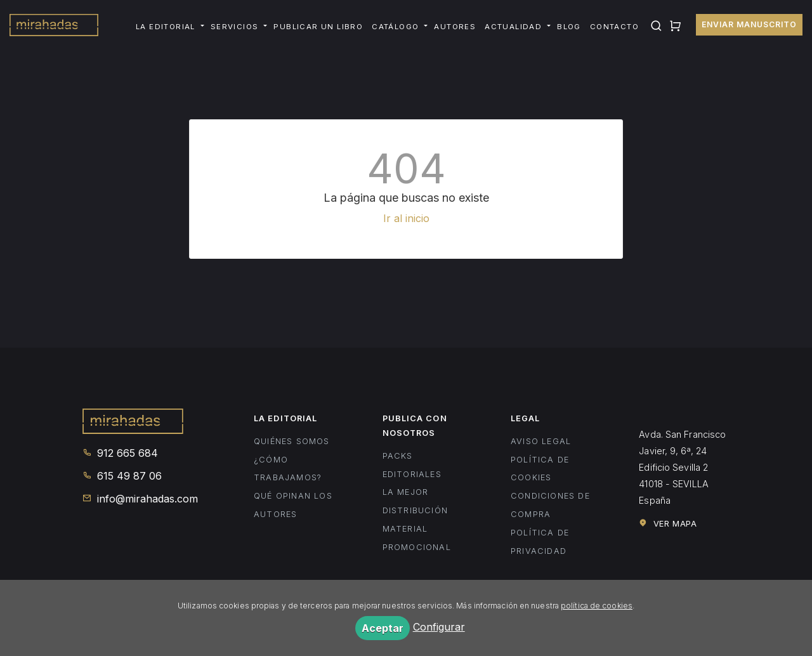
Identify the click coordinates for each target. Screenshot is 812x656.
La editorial (166, 27)
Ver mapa (668, 523)
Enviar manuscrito (749, 24)
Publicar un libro (318, 27)
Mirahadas (54, 27)
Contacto (614, 27)
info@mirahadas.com (140, 499)
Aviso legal (541, 441)
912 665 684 (120, 453)
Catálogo (395, 27)
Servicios (235, 27)
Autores (455, 27)
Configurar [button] (439, 627)
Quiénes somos (292, 441)
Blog (569, 27)
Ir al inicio (406, 218)
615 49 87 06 (122, 476)
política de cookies (597, 606)
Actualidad (513, 27)
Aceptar (383, 628)
